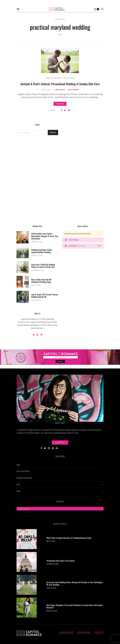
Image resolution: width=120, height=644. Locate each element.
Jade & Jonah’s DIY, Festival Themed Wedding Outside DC (45, 296)
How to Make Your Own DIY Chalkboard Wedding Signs (41, 281)
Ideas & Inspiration (23, 471)
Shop (18, 484)
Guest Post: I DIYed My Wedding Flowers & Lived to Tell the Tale (43, 266)
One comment (73, 90)
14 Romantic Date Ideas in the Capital (61, 561)
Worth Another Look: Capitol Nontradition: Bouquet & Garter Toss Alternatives (45, 236)
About (19, 491)
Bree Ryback (60, 90)
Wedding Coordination (24, 478)
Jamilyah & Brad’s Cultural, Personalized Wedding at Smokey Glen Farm (60, 84)
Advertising (84, 633)
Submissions (66, 633)
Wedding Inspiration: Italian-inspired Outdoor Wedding (42, 251)
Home (18, 465)
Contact (60, 443)
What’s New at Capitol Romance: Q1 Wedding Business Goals (69, 538)
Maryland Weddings (53, 78)
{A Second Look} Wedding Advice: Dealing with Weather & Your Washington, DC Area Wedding (75, 583)
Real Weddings (69, 78)
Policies (99, 633)
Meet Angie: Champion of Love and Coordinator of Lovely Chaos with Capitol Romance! (74, 606)
